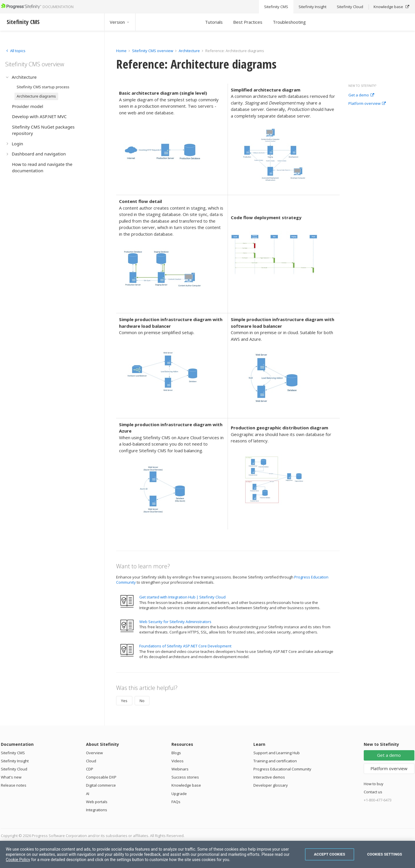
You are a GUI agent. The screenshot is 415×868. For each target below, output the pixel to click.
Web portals (97, 802)
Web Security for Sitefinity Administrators (175, 622)
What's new (11, 777)
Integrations (97, 810)
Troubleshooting (289, 22)
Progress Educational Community (282, 769)
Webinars (180, 769)
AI (88, 794)
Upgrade (179, 794)
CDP (90, 769)
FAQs (176, 802)
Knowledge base (186, 785)
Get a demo (361, 95)
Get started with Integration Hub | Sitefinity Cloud (182, 597)
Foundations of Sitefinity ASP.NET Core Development (185, 646)
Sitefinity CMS (13, 753)
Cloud (91, 761)
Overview (94, 753)
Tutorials (214, 22)
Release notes (14, 785)
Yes (124, 701)
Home (121, 51)
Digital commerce (101, 785)
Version (120, 22)
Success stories (185, 777)
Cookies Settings (385, 854)
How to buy (374, 784)
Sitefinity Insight (15, 761)
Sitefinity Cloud (14, 769)
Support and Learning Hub (277, 753)
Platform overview (367, 104)
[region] (207, 854)
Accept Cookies (330, 854)
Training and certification (275, 761)
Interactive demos (269, 777)
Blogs (176, 753)
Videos (178, 761)
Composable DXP (101, 777)
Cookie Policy (18, 860)
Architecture (189, 51)
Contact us (373, 792)
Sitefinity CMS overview (153, 51)
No (142, 701)
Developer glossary (271, 785)
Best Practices (248, 22)
